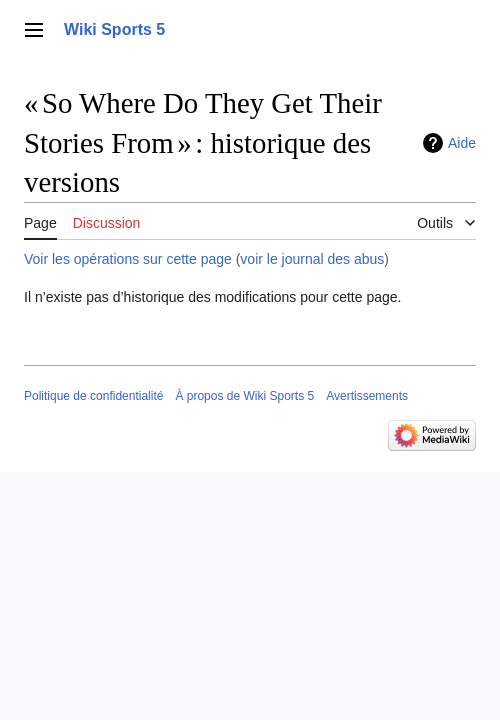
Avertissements (367, 396)
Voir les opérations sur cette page (128, 259)
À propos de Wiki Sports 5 (244, 396)
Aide (462, 143)
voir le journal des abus (312, 259)
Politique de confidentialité (93, 396)
